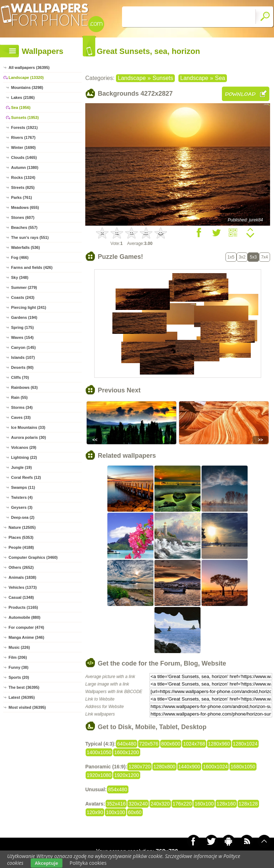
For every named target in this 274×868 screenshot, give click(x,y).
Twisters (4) (22, 497)
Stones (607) (23, 217)
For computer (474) (26, 627)
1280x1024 (245, 744)
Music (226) (19, 647)
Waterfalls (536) (26, 247)
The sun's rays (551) (30, 237)
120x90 (95, 812)
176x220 (182, 804)
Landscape (132, 78)
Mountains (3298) (27, 87)
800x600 (171, 744)
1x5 (231, 257)
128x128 (248, 804)
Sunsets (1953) (25, 117)
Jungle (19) (21, 467)
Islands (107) (23, 357)
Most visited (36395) (27, 707)
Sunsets (163, 78)
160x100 (204, 804)
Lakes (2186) (23, 97)
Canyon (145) (23, 347)
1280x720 (139, 767)
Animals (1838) (22, 577)
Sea (220, 78)
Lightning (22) (24, 457)
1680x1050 (243, 767)
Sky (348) (20, 277)
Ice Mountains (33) (28, 427)
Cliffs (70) (20, 377)
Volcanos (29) (24, 447)
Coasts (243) (23, 297)
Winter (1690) (23, 147)
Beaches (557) (24, 227)
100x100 (116, 812)
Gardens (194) (24, 317)
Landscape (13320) (26, 77)
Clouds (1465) (24, 157)
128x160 (226, 804)
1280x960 (219, 744)
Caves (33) (21, 417)
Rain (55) (19, 397)
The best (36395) (24, 687)
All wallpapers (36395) (29, 67)
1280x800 (164, 767)
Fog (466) (20, 257)
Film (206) (18, 657)
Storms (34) (22, 407)
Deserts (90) (22, 367)
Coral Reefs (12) (26, 477)
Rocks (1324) (23, 177)
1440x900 (189, 767)
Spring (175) (22, 327)
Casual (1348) (21, 597)
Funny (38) (19, 667)
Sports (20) (19, 677)
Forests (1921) (24, 127)
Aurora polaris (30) (29, 437)
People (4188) (21, 547)
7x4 (265, 257)
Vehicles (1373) (23, 587)
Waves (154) (22, 337)
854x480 (118, 789)
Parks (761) (22, 197)
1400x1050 (99, 752)
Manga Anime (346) (26, 637)
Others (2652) (21, 567)
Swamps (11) (23, 487)
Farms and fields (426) (32, 267)
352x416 (116, 804)
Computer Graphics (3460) (33, 557)
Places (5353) (21, 537)
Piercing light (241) (29, 307)
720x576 (149, 744)
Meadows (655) (25, 207)
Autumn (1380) (25, 167)
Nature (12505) (22, 527)
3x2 (242, 257)
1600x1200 (126, 752)
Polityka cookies (88, 863)
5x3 (253, 257)
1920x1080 (99, 775)
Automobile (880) (24, 617)
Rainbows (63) (24, 387)
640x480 (127, 744)
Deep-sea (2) (23, 517)
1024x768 (194, 744)
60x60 (135, 812)
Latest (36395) (22, 697)
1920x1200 (126, 775)
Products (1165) (23, 607)
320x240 (138, 804)
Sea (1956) (21, 107)
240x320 (160, 804)
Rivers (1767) (23, 137)
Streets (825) (23, 187)
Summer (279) (24, 287)
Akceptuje (47, 863)
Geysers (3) (22, 507)
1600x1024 (215, 767)
